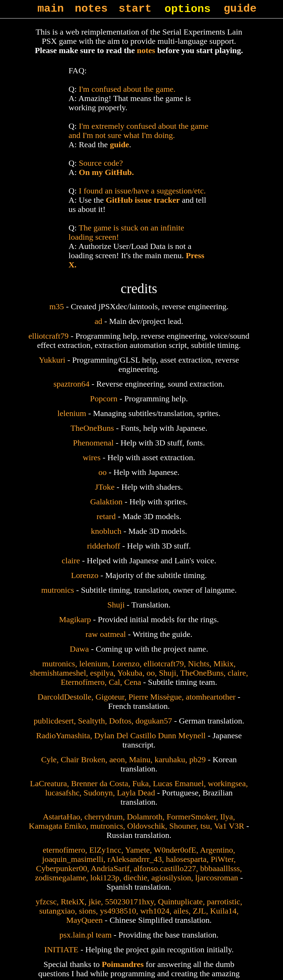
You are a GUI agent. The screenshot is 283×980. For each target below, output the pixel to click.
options (187, 9)
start (135, 9)
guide (240, 9)
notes (91, 9)
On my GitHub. (106, 172)
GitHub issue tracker (143, 200)
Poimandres (123, 964)
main (51, 9)
